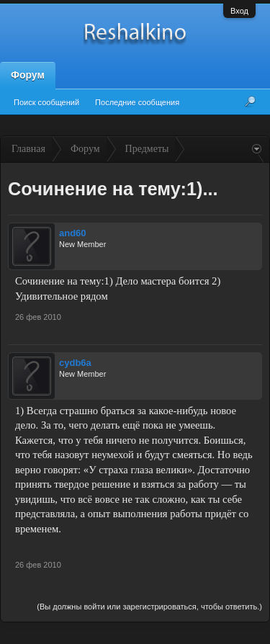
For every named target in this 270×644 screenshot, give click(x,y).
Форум (28, 75)
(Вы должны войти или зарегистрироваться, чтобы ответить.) (149, 607)
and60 (73, 233)
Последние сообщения (137, 102)
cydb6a (75, 363)
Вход (239, 11)
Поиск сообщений (46, 102)
